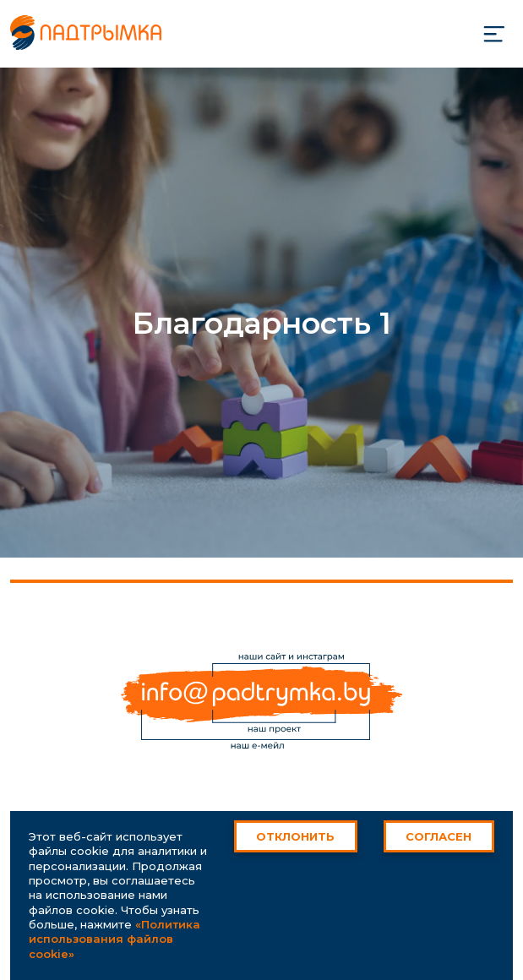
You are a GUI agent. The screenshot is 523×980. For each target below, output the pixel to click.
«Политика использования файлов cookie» (114, 939)
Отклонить (295, 836)
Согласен (439, 836)
